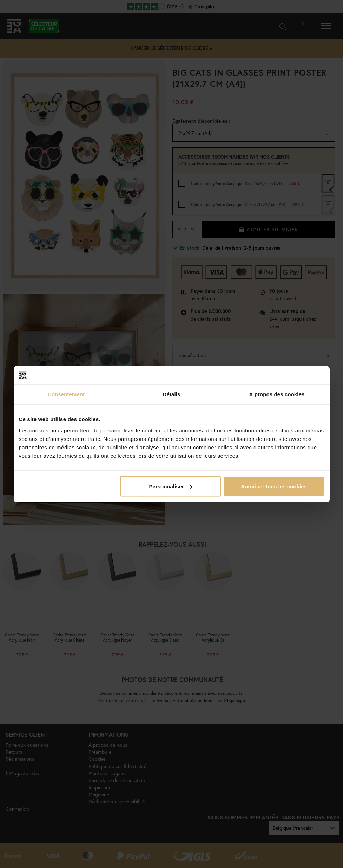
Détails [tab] (172, 394)
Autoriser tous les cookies (274, 486)
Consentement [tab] (66, 394)
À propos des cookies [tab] (277, 394)
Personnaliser (171, 486)
